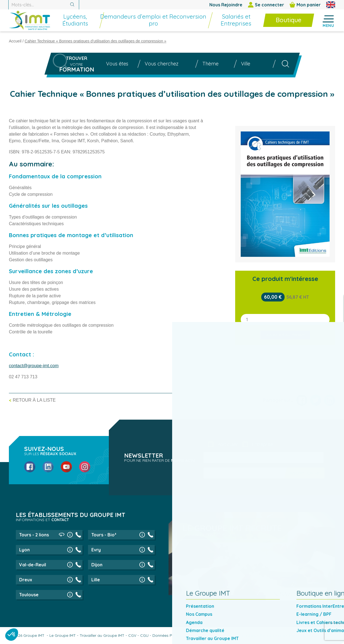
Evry (96, 550)
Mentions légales (304, 635)
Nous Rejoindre (226, 5)
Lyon (24, 550)
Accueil (15, 41)
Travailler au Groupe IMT (102, 635)
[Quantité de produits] (285, 320)
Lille (96, 580)
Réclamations (273, 635)
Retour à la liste (34, 400)
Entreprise (263, 444)
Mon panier (305, 5)
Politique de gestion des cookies (226, 635)
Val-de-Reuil (33, 565)
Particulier (228, 444)
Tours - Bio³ (104, 535)
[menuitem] (94, 24)
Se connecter (266, 5)
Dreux (26, 580)
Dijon (97, 565)
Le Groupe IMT (63, 635)
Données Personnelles (173, 635)
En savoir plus (294, 594)
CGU (144, 635)
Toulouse (29, 595)
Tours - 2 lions (34, 535)
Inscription (302, 473)
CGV (132, 635)
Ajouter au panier (285, 335)
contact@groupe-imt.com (34, 366)
